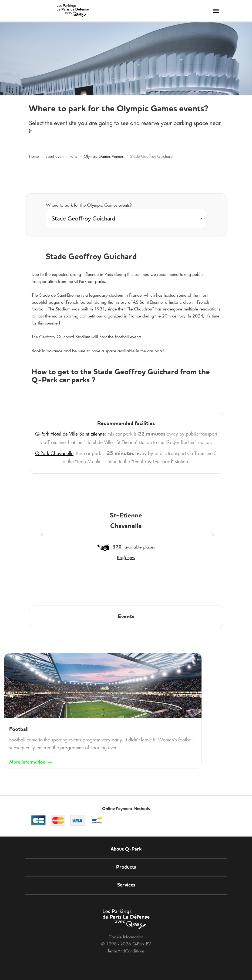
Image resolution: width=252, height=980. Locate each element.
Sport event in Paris (61, 156)
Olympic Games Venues (104, 156)
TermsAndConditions (126, 951)
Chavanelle (54, 453)
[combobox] (126, 219)
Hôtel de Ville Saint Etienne (70, 434)
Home (34, 156)
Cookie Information (126, 937)
